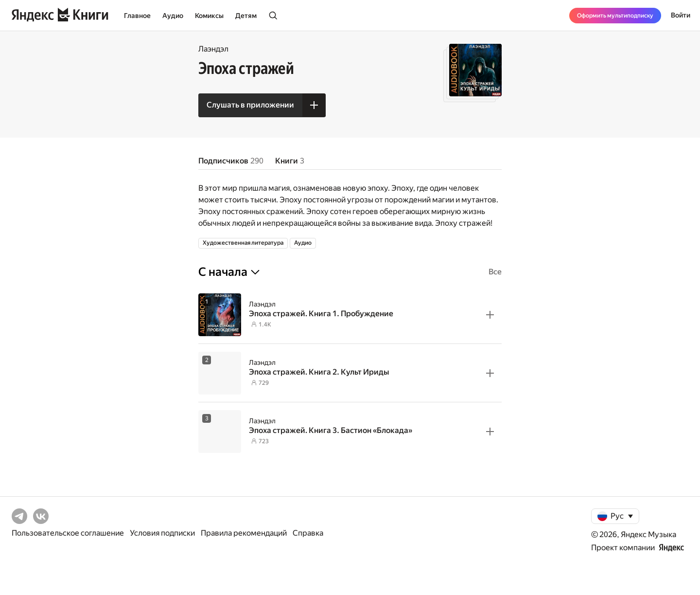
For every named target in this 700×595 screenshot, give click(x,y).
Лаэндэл (213, 49)
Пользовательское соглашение (68, 533)
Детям (246, 16)
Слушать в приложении (250, 105)
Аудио (173, 16)
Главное (137, 16)
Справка (308, 533)
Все (495, 272)
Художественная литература (243, 243)
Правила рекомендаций (244, 533)
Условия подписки (162, 533)
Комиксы (209, 16)
